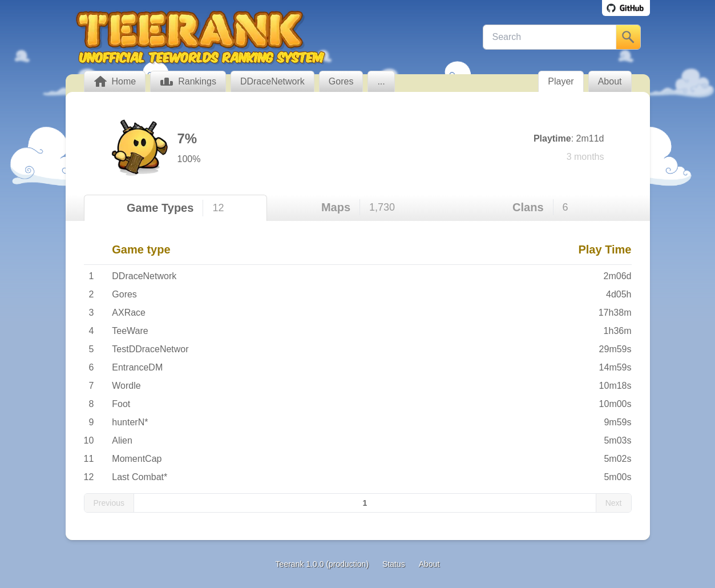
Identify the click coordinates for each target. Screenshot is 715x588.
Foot (121, 404)
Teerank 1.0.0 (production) (322, 564)
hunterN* (130, 422)
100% (189, 159)
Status (394, 564)
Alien (122, 440)
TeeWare (130, 331)
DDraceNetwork (144, 276)
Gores (124, 294)
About (429, 564)
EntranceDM (137, 367)
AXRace (129, 313)
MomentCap (137, 459)
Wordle (126, 386)
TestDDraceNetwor (150, 349)
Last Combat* (140, 477)
